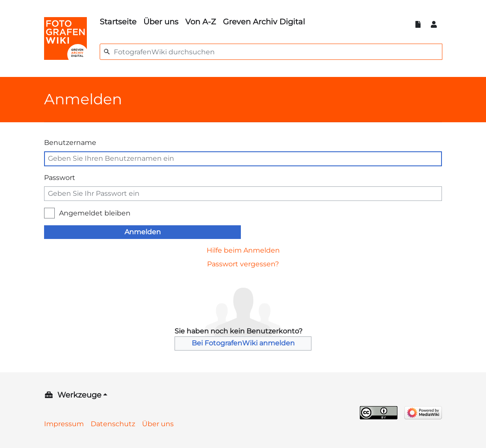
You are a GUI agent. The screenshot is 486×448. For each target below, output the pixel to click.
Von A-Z (201, 22)
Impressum (64, 424)
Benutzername (70, 143)
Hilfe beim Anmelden (243, 250)
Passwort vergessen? (243, 264)
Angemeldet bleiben (95, 213)
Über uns (161, 22)
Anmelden (143, 232)
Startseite (118, 22)
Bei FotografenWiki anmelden (243, 343)
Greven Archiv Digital (264, 22)
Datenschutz (113, 424)
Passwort (60, 178)
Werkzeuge (79, 395)
